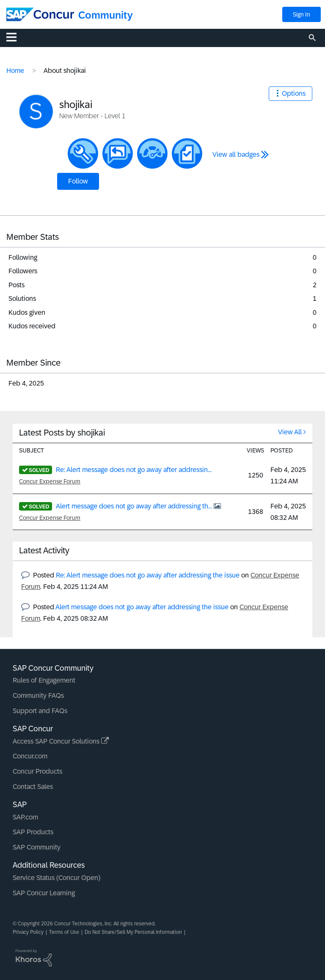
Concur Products (37, 771)
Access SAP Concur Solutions (61, 741)
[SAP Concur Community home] (40, 14)
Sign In (302, 14)
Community (106, 15)
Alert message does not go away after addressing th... (135, 506)
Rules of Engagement (44, 680)
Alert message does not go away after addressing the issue (142, 607)
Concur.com (30, 756)
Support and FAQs (40, 711)
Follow (78, 181)
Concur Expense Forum (50, 481)
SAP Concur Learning (44, 893)
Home (15, 71)
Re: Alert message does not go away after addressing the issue (148, 575)
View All (290, 432)
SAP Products (33, 832)
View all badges (236, 154)
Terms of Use (64, 932)
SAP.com (25, 817)
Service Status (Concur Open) (56, 878)
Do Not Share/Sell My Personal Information (133, 932)
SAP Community (37, 847)
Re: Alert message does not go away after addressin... (134, 470)
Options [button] (294, 93)
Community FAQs (38, 695)
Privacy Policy (28, 932)
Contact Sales (33, 787)
